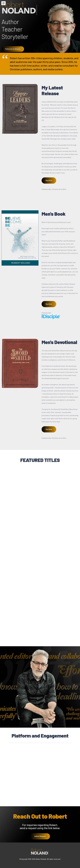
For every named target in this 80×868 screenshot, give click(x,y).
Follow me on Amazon (13, 49)
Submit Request (40, 838)
